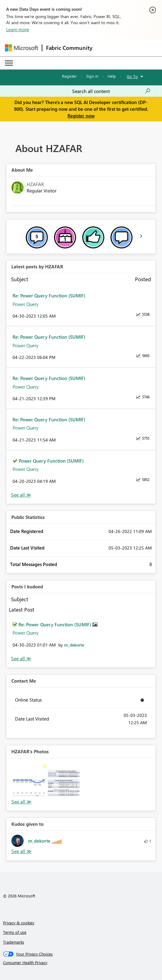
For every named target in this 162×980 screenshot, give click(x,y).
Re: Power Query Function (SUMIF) (49, 296)
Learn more (18, 29)
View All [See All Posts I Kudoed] (21, 659)
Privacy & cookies (19, 923)
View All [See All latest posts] (21, 495)
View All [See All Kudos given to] (21, 851)
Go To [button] (132, 76)
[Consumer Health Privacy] (81, 963)
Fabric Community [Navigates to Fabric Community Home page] (69, 48)
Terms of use (15, 932)
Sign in (92, 76)
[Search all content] (111, 91)
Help (112, 76)
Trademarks (14, 942)
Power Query (25, 304)
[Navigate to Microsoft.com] (21, 48)
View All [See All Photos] (21, 802)
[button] (29, 781)
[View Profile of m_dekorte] (74, 645)
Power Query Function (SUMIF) (51, 461)
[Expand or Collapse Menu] (9, 63)
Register (69, 76)
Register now (81, 116)
